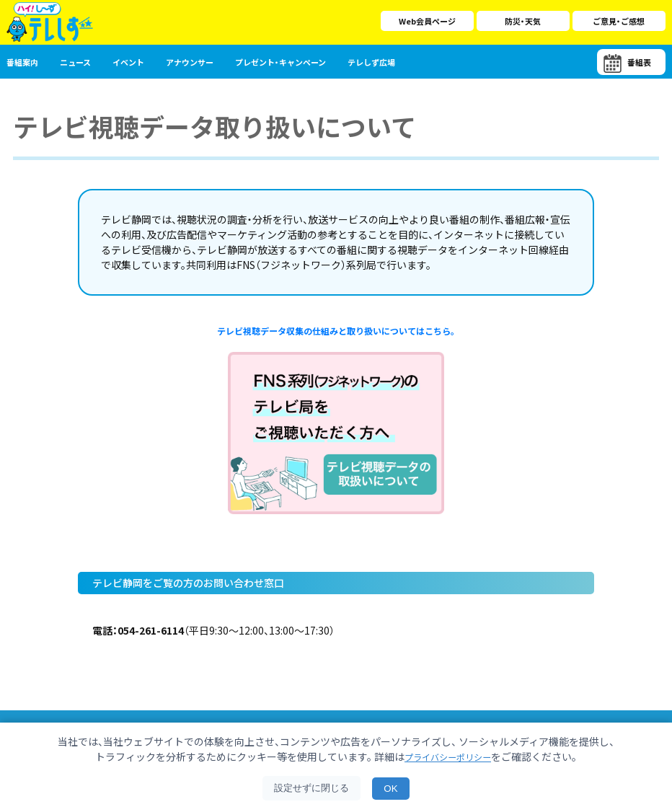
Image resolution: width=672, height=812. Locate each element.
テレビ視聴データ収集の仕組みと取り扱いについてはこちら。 (336, 332)
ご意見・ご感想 (619, 21)
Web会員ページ (427, 21)
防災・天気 (523, 21)
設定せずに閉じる (311, 788)
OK (390, 789)
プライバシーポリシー (448, 756)
